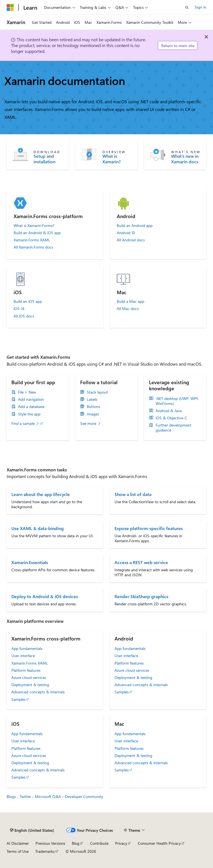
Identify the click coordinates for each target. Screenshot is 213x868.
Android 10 (126, 233)
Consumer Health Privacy (159, 843)
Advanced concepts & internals (38, 692)
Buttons (93, 407)
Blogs (11, 796)
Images (93, 414)
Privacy (121, 843)
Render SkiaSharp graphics (141, 596)
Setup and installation (45, 159)
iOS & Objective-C (171, 418)
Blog (76, 843)
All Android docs (131, 240)
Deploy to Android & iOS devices (45, 596)
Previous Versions (50, 843)
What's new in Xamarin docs (185, 159)
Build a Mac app (130, 301)
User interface (23, 656)
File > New (27, 392)
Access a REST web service (141, 562)
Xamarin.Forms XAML (32, 240)
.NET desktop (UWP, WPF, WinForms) (177, 401)
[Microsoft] (10, 7)
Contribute (99, 843)
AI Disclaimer (18, 843)
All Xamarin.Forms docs (33, 247)
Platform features (26, 670)
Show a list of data (133, 494)
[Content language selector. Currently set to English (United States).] (32, 830)
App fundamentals (27, 648)
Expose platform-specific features (149, 528)
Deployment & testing (30, 685)
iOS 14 (19, 309)
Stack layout (97, 392)
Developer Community (84, 796)
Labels (92, 399)
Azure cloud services (29, 677)
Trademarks (45, 851)
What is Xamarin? (111, 159)
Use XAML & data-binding (38, 528)
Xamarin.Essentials (30, 562)
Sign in (201, 7)
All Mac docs (128, 309)
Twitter (25, 796)
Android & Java (169, 411)
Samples (18, 699)
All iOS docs (24, 316)
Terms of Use (18, 851)
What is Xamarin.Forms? (34, 226)
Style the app (29, 414)
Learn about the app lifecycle (41, 494)
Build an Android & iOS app (37, 233)
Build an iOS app (28, 301)
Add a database (31, 407)
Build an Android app (135, 226)
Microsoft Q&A (48, 796)
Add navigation (31, 399)
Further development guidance (173, 428)
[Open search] (187, 7)
